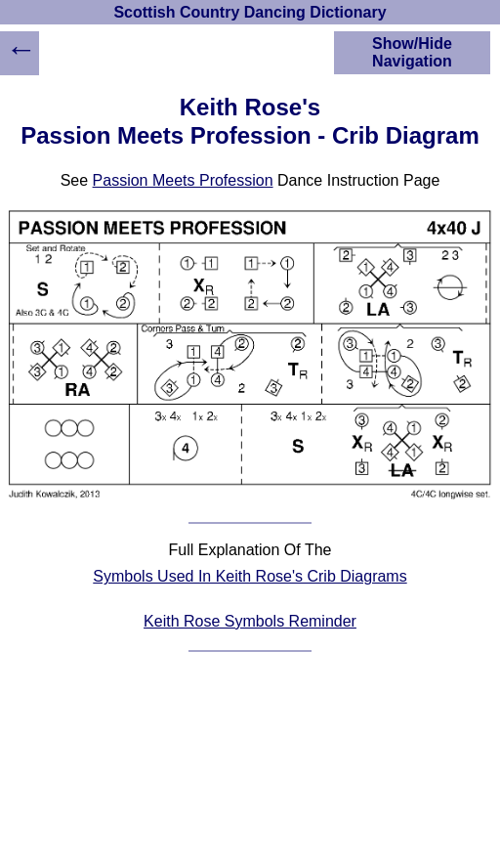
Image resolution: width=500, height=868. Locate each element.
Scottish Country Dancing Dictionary (250, 12)
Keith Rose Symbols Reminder (250, 621)
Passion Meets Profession (183, 180)
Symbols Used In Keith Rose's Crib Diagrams (250, 576)
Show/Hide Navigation (412, 52)
